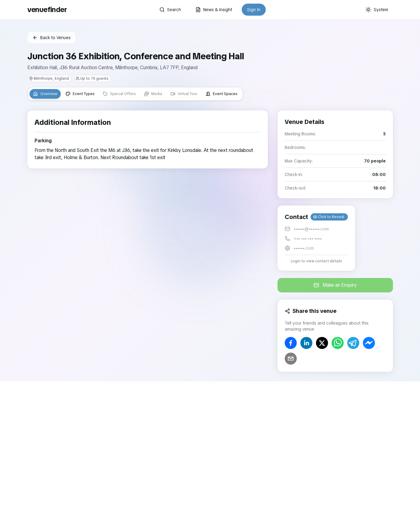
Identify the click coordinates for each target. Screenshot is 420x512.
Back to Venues (52, 38)
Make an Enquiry (335, 285)
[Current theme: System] (377, 10)
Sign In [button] (254, 10)
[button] (316, 238)
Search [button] (170, 10)
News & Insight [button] (214, 10)
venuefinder (47, 9)
